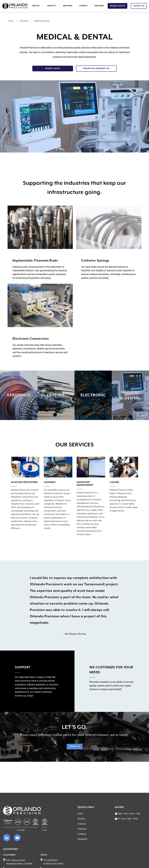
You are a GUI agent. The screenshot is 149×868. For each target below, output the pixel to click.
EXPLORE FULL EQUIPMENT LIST (96, 69)
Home (11, 21)
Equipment (99, 6)
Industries (68, 6)
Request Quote (117, 6)
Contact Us (75, 747)
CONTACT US (139, 6)
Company (83, 6)
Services (36, 6)
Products (52, 6)
